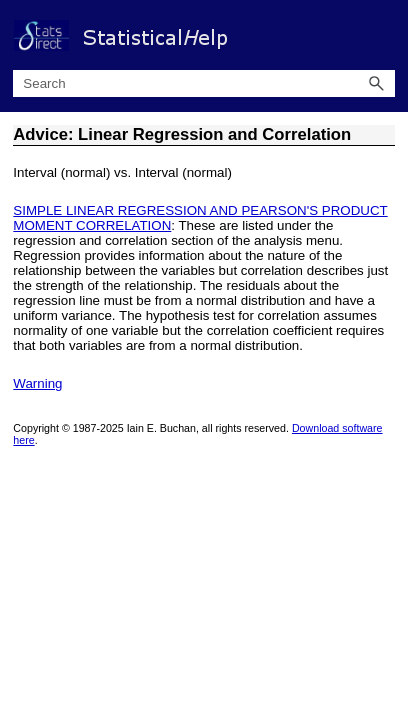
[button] (377, 83)
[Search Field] (203, 83)
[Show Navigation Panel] (384, 35)
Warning (37, 383)
